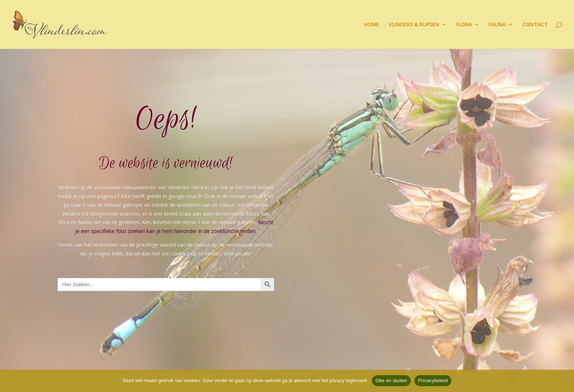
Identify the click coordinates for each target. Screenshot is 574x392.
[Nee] (565, 381)
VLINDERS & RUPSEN (414, 25)
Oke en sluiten (392, 380)
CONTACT (535, 25)
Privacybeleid (433, 380)
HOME (372, 25)
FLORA (464, 25)
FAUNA (497, 25)
